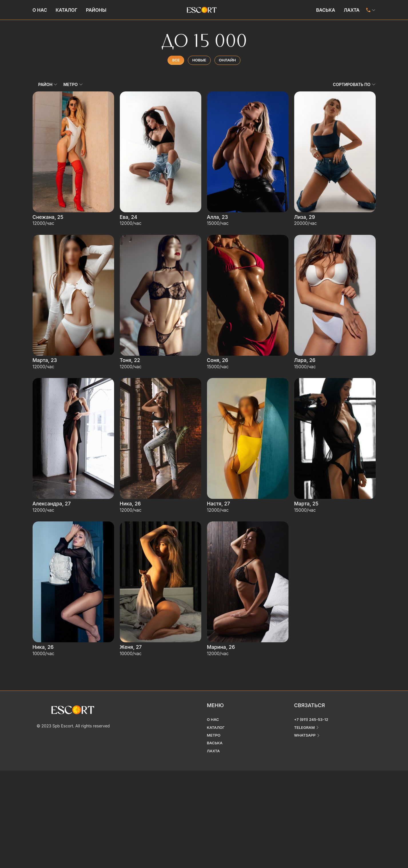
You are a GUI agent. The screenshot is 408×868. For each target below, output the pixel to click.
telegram (305, 706)
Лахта (352, 10)
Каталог (67, 10)
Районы (96, 10)
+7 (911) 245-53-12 (312, 698)
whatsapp (305, 714)
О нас (40, 10)
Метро (214, 714)
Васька (326, 10)
